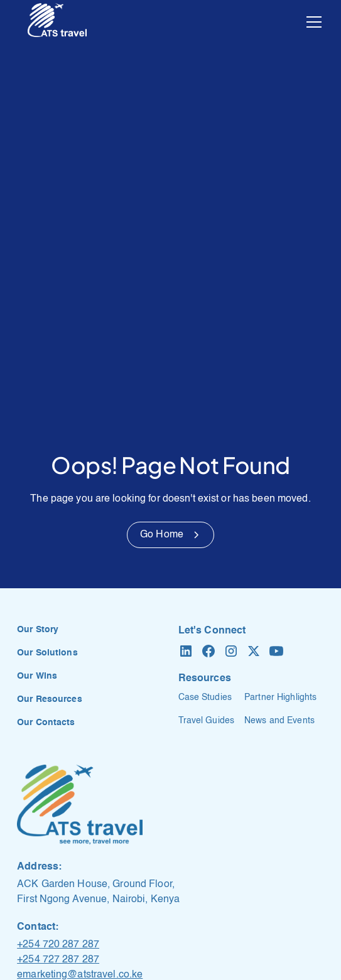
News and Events (279, 721)
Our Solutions (47, 653)
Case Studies (205, 697)
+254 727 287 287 (58, 960)
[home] (57, 22)
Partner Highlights (280, 697)
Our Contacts (46, 723)
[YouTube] (276, 651)
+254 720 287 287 (58, 945)
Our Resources (50, 699)
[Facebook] (208, 651)
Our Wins (37, 676)
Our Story (38, 630)
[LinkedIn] (186, 651)
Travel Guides (207, 721)
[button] (311, 22)
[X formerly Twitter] (254, 651)
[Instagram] (231, 651)
